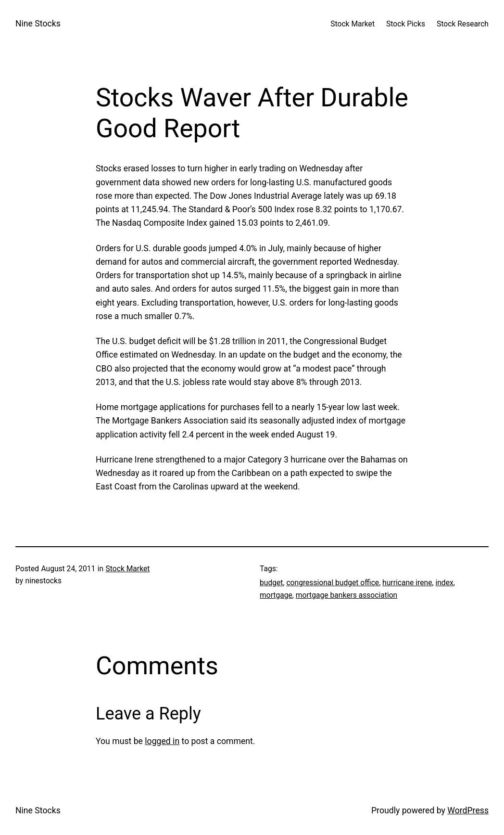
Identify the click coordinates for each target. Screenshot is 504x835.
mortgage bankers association (346, 595)
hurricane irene (407, 583)
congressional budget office (333, 583)
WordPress (468, 810)
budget (271, 583)
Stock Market (128, 569)
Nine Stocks (38, 24)
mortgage (276, 595)
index (444, 583)
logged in (162, 741)
